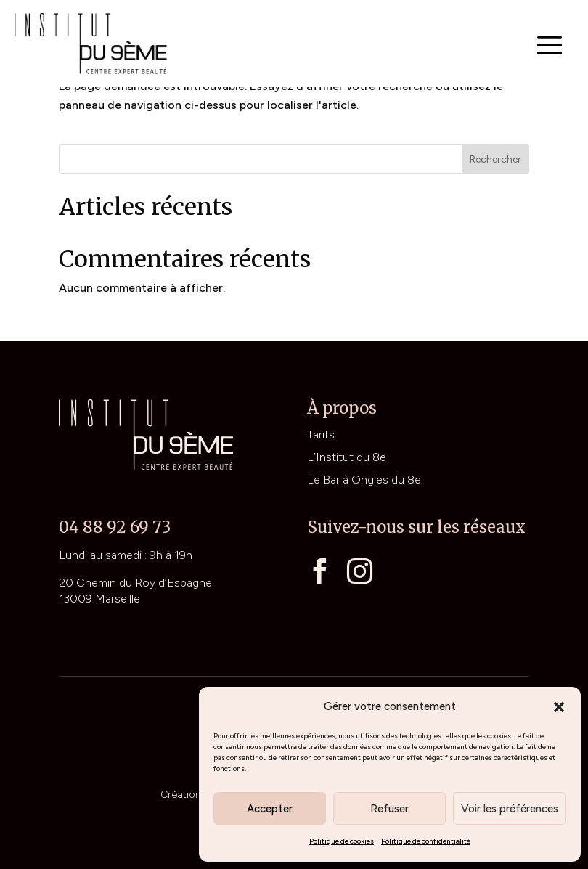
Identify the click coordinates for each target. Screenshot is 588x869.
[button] (559, 707)
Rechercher (495, 159)
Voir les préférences (510, 809)
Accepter (270, 809)
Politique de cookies (342, 841)
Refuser (389, 809)
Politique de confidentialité (426, 841)
